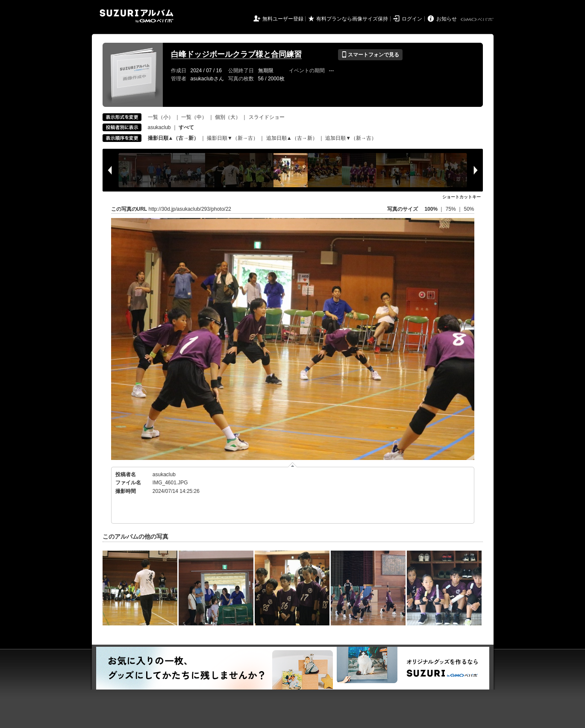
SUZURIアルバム (137, 16)
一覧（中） (194, 117)
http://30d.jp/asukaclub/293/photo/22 (190, 209)
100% (431, 209)
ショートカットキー (462, 197)
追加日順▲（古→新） (292, 138)
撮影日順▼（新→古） (232, 138)
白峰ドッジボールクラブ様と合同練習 (236, 54)
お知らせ (447, 19)
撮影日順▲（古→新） (173, 138)
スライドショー (267, 117)
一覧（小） (161, 117)
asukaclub (159, 127)
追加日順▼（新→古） (351, 138)
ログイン (412, 19)
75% (451, 209)
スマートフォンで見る (370, 55)
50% (469, 209)
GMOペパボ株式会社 (478, 20)
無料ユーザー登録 (283, 19)
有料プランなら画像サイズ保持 (352, 19)
